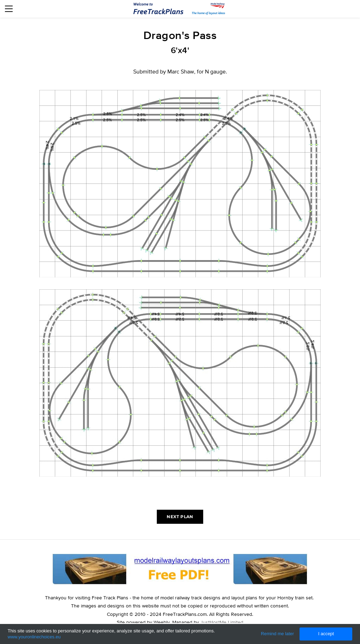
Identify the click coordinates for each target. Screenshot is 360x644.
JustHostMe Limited (222, 622)
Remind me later (277, 634)
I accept (326, 634)
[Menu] (9, 9)
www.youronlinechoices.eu (34, 637)
